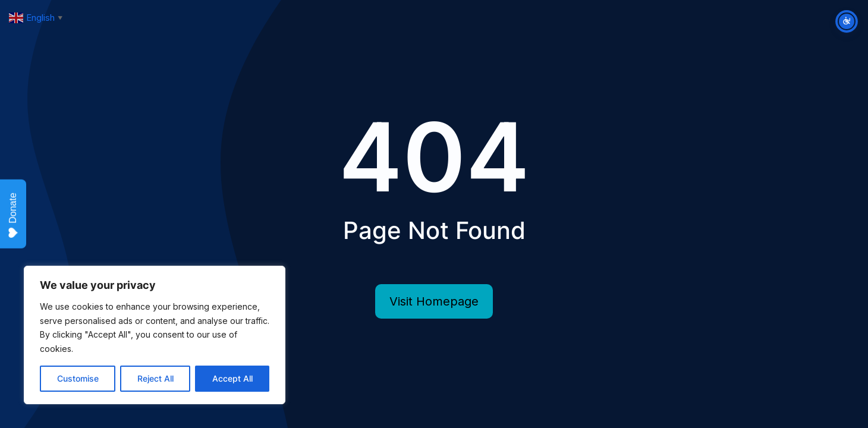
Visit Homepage (434, 301)
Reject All (155, 378)
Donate (13, 215)
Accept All (232, 378)
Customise (78, 378)
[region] (155, 335)
